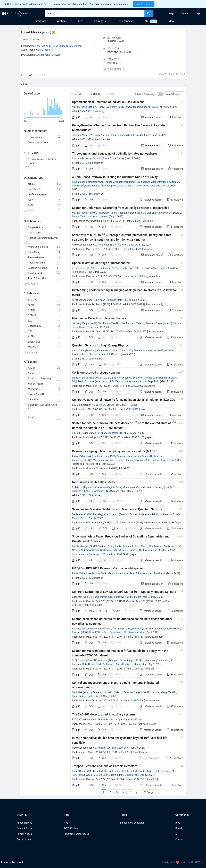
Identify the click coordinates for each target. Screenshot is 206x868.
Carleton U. (163, 661)
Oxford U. (129, 186)
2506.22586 (139, 249)
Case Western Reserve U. (97, 629)
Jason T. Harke (127, 550)
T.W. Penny (111, 107)
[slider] (25, 118)
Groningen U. (144, 182)
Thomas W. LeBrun (154, 378)
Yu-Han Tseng (79, 107)
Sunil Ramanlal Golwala (48, 55)
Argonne (88, 487)
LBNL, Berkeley (134, 378)
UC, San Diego (115, 748)
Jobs (81, 21)
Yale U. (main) (100, 216)
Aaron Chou (78, 351)
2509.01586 (86, 194)
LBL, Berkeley (95, 514)
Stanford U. (125, 52)
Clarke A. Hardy (96, 107)
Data (146, 21)
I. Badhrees (150, 661)
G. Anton (103, 661)
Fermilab (90, 351)
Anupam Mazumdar (125, 182)
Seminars (100, 21)
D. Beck (117, 664)
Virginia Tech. (114, 487)
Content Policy (24, 828)
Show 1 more (31, 352)
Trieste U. (89, 464)
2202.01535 (86, 578)
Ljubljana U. (156, 186)
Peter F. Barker (125, 460)
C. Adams (77, 487)
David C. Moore (143, 135)
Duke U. (86, 664)
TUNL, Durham (103, 664)
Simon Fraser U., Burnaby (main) (154, 487)
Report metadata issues (76, 834)
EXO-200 (40, 46)
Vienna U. (147, 456)
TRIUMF (101, 632)
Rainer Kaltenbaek (82, 456)
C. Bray (147, 629)
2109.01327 (139, 669)
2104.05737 (140, 779)
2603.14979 (86, 139)
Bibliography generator (132, 823)
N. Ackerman (105, 720)
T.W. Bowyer (119, 629)
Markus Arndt (134, 456)
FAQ (66, 823)
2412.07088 (137, 276)
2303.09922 (137, 386)
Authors (62, 21)
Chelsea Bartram (97, 354)
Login (198, 14)
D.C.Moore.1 (46, 50)
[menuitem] (171, 14)
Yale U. (47, 33)
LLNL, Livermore (145, 550)
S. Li (96, 405)
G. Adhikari (101, 748)
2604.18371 (86, 111)
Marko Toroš (142, 186)
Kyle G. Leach (111, 514)
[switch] (159, 94)
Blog (178, 823)
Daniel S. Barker (80, 378)
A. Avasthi (77, 629)
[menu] (180, 14)
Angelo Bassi (167, 460)
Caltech (117, 63)
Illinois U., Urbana (131, 664)
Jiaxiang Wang (80, 135)
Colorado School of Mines (133, 514)
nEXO (49, 46)
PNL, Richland (112, 491)
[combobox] (102, 14)
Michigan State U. (162, 514)
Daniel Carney (117, 158)
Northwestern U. (109, 550)
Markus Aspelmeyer (118, 573)
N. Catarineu (113, 632)
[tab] (31, 84)
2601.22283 (86, 163)
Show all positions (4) (114, 69)
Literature (40, 21)
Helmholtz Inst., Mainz (136, 546)
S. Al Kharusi (105, 433)
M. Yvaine (100, 300)
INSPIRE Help (71, 828)
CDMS (56, 46)
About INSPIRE (24, 823)
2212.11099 (86, 495)
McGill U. (118, 433)
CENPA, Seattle (98, 546)
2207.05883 (168, 523)
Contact (180, 839)
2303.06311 (132, 409)
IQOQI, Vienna (117, 456)
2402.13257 (140, 332)
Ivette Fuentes (93, 186)
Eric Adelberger (80, 546)
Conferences (124, 21)
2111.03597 (78, 605)
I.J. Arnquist (97, 491)
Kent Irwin (102, 351)
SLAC (114, 245)
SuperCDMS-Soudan (71, 46)
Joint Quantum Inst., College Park (141, 381)
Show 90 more (32, 284)
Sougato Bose (79, 182)
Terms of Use (24, 839)
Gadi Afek (105, 268)
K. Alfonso (100, 487)
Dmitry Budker (115, 546)
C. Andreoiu (129, 487)
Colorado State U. (116, 300)
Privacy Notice (24, 834)
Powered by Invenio (13, 862)
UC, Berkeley (130, 771)
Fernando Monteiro (103, 692)
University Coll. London (100, 182)
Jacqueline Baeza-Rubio (144, 107)
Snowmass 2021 (98, 554)
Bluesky (179, 828)
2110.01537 (139, 637)
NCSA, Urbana (107, 405)
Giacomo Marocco (82, 158)
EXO (74, 405)
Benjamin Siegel (125, 135)
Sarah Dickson (80, 696)
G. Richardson (102, 245)
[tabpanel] (103, 442)
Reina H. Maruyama (144, 351)
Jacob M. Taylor (113, 381)
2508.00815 (138, 221)
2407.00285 (137, 304)
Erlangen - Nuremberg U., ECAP (125, 661)
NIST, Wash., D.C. (99, 378)
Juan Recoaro (128, 323)
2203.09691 (123, 554)
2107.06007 (132, 724)
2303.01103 (138, 437)
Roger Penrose (160, 182)
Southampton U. (110, 186)
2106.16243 (134, 752)
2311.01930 (86, 359)
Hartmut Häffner (113, 771)
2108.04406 (137, 701)
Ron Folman (156, 546)
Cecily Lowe (124, 107)
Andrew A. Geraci (90, 550)
